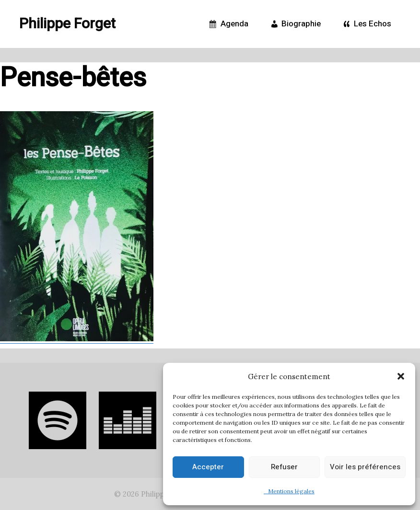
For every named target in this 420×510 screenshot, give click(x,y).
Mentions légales (289, 491)
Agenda (227, 24)
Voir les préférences (365, 467)
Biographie (294, 24)
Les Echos (366, 24)
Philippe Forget (67, 24)
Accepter (208, 467)
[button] (401, 376)
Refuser (284, 467)
